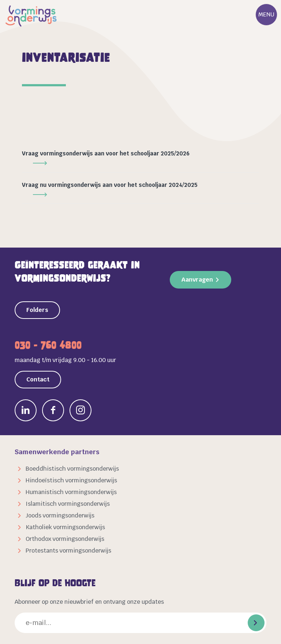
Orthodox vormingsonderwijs (65, 539)
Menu (266, 14)
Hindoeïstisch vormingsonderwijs (71, 480)
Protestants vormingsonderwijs (68, 551)
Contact (38, 379)
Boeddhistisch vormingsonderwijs (72, 469)
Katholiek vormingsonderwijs (65, 527)
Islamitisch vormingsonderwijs (68, 504)
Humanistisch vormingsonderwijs (71, 492)
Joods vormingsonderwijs (60, 515)
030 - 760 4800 (48, 345)
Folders (37, 310)
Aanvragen (197, 280)
